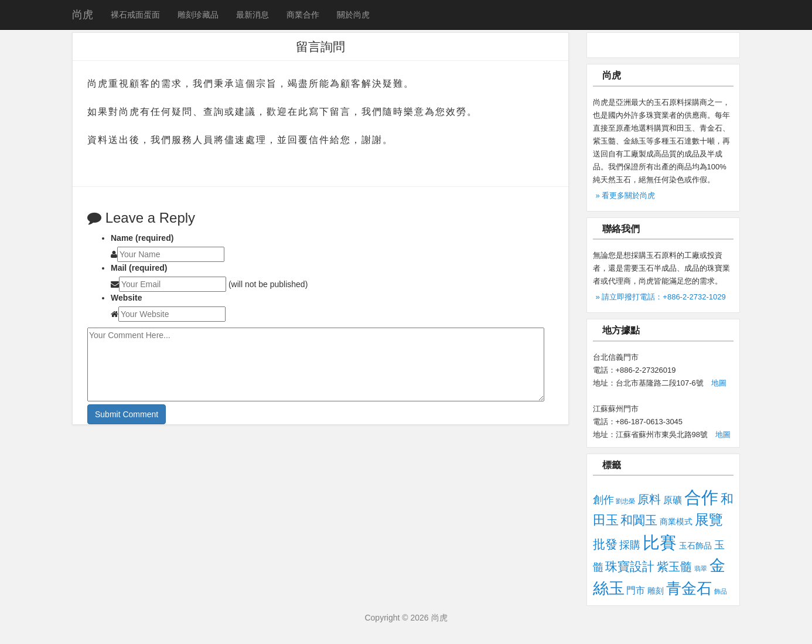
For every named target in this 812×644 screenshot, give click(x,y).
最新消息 (253, 15)
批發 (605, 544)
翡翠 (701, 568)
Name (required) (142, 238)
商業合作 (303, 15)
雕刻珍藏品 (198, 15)
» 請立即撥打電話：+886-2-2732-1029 (661, 297)
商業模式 (676, 522)
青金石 (689, 588)
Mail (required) (139, 268)
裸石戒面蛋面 (135, 15)
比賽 (660, 542)
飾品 (721, 591)
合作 (701, 497)
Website (126, 298)
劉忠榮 (625, 501)
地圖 (719, 383)
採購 (630, 545)
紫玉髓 (674, 567)
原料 (649, 499)
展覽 (709, 519)
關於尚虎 (353, 15)
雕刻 (656, 591)
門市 (636, 590)
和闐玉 (639, 520)
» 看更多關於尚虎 (626, 195)
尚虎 (83, 15)
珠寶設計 (630, 566)
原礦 (673, 500)
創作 (603, 500)
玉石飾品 (695, 546)
